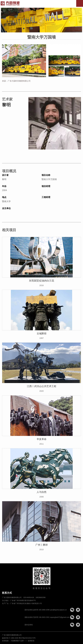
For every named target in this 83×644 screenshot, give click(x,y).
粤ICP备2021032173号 (27, 638)
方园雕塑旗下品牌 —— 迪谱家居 (22, 641)
